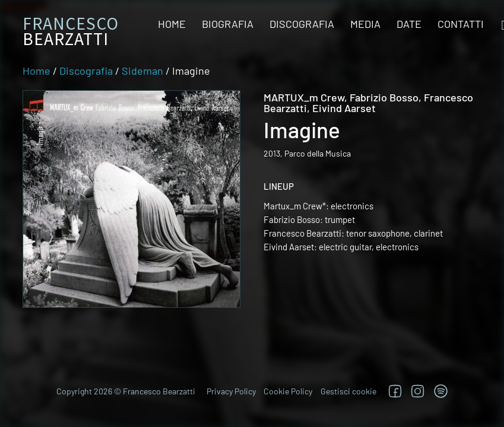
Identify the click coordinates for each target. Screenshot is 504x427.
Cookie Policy (288, 391)
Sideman (142, 71)
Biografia (228, 24)
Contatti (461, 24)
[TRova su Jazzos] (441, 391)
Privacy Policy (231, 391)
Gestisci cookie (348, 391)
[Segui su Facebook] (395, 391)
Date (409, 24)
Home (172, 24)
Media (365, 24)
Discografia (302, 24)
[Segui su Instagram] (418, 391)
